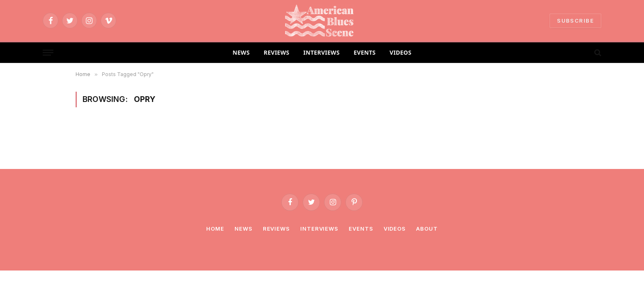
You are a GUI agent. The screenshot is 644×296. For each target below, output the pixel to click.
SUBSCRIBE (575, 21)
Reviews (276, 229)
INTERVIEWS (322, 52)
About (427, 229)
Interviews (319, 229)
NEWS (241, 52)
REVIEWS (277, 52)
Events (361, 229)
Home (215, 229)
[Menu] (48, 53)
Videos (395, 229)
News (244, 229)
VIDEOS (401, 52)
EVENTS (365, 52)
